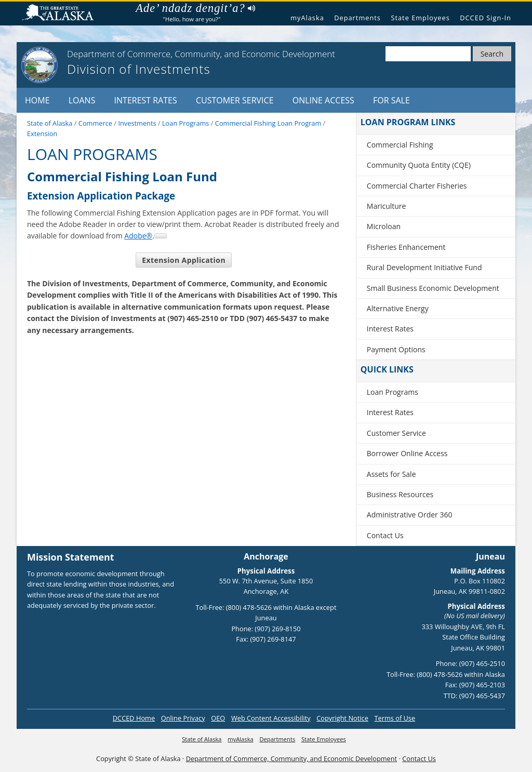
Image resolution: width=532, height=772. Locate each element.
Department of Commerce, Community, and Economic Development (291, 758)
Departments (357, 18)
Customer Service (235, 100)
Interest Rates (146, 100)
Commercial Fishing (400, 145)
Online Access (323, 100)
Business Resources (400, 494)
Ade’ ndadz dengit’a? (195, 8)
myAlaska (307, 18)
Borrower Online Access (407, 453)
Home (37, 100)
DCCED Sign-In (486, 18)
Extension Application (184, 260)
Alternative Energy (398, 308)
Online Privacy (183, 718)
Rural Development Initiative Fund (424, 267)
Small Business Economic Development (433, 288)
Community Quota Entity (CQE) (419, 165)
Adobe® (138, 236)
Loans (82, 100)
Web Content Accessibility (271, 718)
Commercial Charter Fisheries (417, 186)
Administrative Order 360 (410, 515)
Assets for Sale (391, 474)
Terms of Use (395, 718)
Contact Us (385, 535)
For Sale (391, 100)
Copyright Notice (342, 718)
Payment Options (396, 349)
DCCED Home (134, 718)
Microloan (384, 226)
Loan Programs (393, 392)
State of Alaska (62, 14)
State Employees (420, 18)
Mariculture (387, 206)
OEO (218, 718)
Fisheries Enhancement (406, 247)
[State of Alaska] (39, 65)
